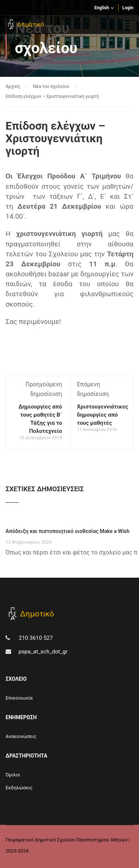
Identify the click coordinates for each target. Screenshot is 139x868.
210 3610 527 (35, 638)
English (102, 8)
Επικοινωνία (19, 698)
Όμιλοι (13, 775)
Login (128, 8)
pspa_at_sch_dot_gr (43, 652)
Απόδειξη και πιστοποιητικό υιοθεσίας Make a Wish (67, 531)
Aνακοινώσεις (21, 736)
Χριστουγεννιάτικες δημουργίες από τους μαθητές (103, 415)
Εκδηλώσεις (19, 788)
